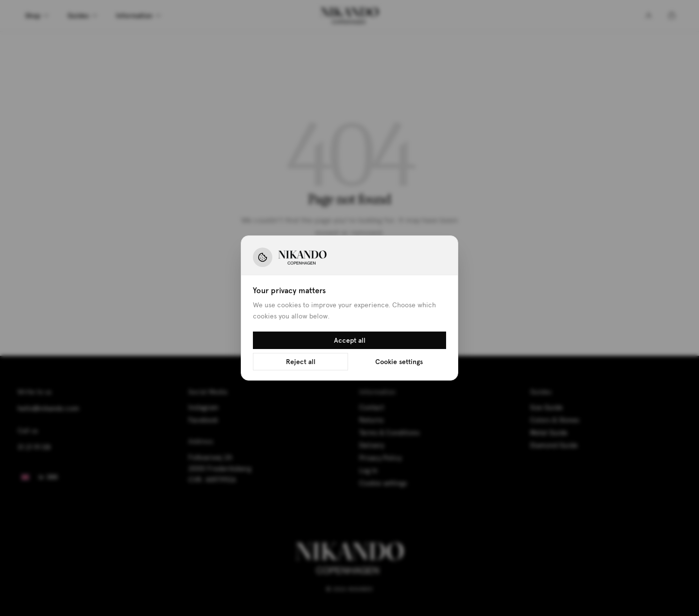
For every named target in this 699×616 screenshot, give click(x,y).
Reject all (301, 362)
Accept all (350, 340)
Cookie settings (399, 362)
